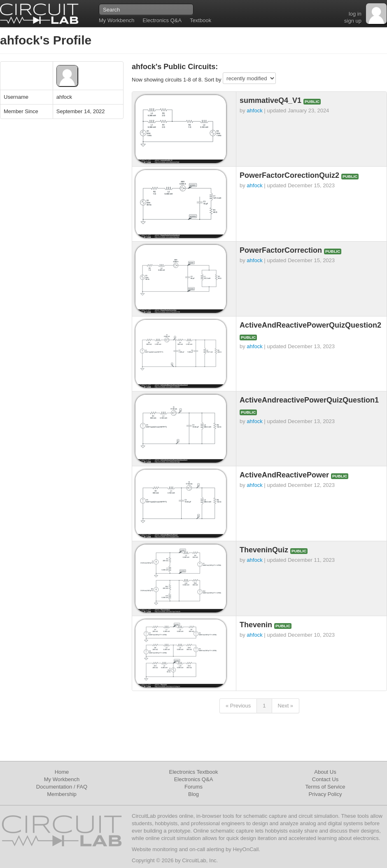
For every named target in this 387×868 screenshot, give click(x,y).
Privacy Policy (325, 794)
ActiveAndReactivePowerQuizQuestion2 (310, 325)
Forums (193, 787)
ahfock (254, 111)
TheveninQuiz (265, 550)
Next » (286, 706)
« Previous (238, 706)
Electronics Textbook (194, 772)
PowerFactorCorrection (282, 250)
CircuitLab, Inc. (200, 860)
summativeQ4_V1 (272, 100)
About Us (325, 772)
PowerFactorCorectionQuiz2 (290, 175)
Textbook (200, 20)
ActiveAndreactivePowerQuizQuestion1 (309, 400)
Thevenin (257, 625)
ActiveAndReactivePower (285, 475)
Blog (193, 794)
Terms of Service (325, 787)
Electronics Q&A (162, 20)
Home (62, 772)
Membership (62, 794)
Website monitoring (155, 849)
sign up (353, 21)
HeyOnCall (246, 849)
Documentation (54, 787)
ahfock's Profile (46, 40)
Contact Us (325, 779)
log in (355, 14)
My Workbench (117, 20)
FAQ (82, 787)
